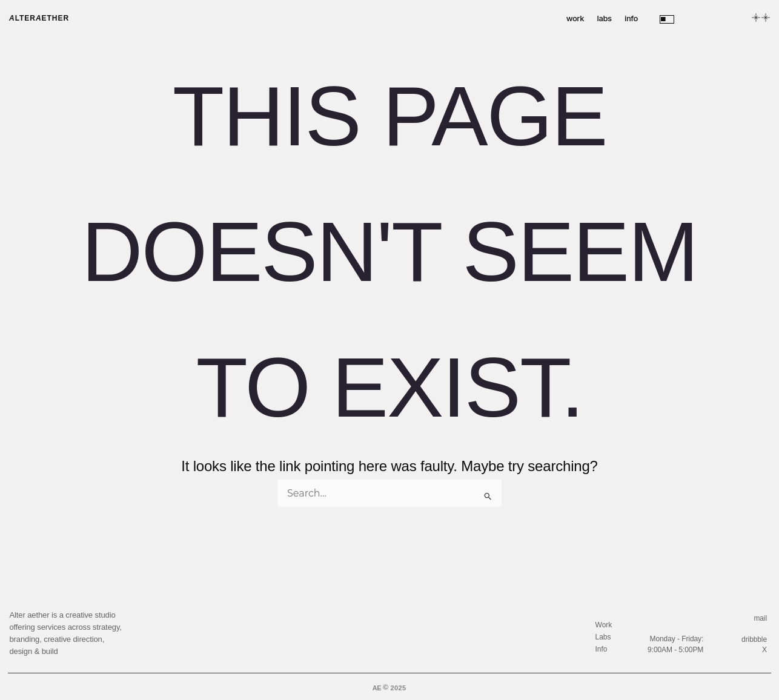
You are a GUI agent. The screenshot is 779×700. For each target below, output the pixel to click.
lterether (39, 18)
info (631, 18)
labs (605, 18)
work (575, 18)
